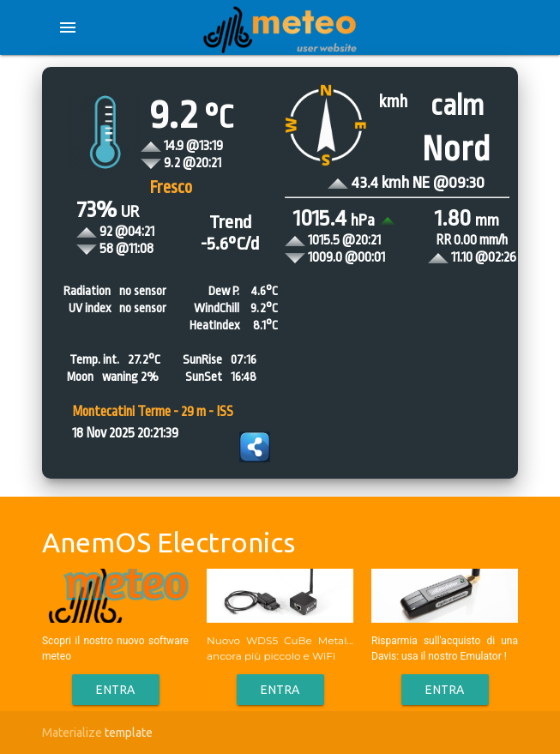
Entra (116, 690)
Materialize (72, 733)
